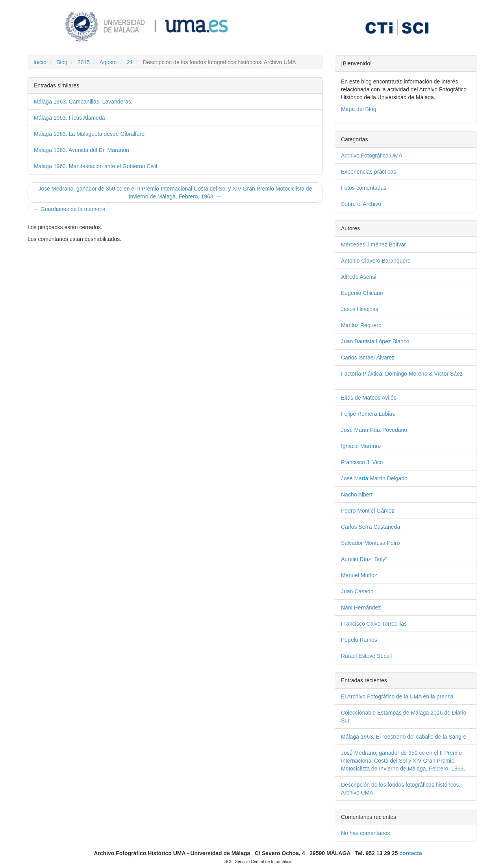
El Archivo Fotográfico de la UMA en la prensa (397, 696)
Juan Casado (370, 591)
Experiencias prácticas (381, 172)
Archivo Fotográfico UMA (385, 156)
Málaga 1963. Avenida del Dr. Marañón (82, 150)
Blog (62, 62)
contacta (411, 853)
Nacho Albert (369, 495)
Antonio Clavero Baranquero (389, 261)
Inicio (40, 62)
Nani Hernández (373, 608)
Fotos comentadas (378, 188)
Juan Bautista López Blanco (388, 341)
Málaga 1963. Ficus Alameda (69, 118)
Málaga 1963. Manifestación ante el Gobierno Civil (95, 166)
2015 (84, 62)
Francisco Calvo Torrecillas (386, 624)
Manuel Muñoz (372, 575)
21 (130, 62)
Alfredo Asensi (371, 277)
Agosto (108, 62)
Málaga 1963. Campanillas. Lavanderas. (83, 102)
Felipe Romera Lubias (380, 414)
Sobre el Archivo (373, 204)
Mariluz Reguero (374, 325)
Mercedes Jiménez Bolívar (387, 244)
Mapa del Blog (359, 109)
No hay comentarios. (366, 833)
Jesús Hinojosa (372, 309)
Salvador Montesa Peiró (383, 543)
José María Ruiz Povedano (386, 430)
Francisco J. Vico (374, 462)
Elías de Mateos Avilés (381, 398)
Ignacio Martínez (374, 446)
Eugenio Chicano (374, 293)
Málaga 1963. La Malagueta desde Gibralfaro (89, 134)
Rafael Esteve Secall (379, 656)
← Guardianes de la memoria (69, 209)
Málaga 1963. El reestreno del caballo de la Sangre (404, 737)
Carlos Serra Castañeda (383, 527)
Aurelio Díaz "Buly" (377, 559)
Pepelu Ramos (372, 640)
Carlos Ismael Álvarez (380, 357)
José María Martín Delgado (387, 478)
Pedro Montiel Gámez (380, 511)
